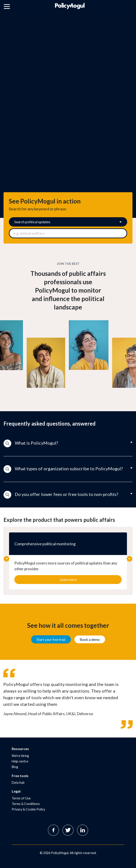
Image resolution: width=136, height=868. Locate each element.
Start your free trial (51, 639)
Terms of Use (21, 798)
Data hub (18, 783)
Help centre (20, 761)
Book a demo (90, 639)
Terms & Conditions (26, 804)
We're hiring (20, 756)
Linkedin (83, 830)
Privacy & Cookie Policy (28, 809)
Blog (15, 767)
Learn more (68, 579)
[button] (68, 444)
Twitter (68, 830)
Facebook (53, 830)
